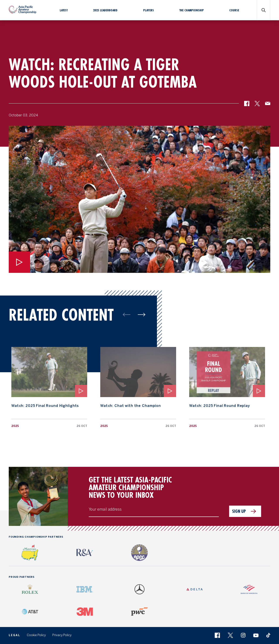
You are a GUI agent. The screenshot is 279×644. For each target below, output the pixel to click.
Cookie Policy (36, 635)
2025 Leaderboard (105, 10)
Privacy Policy (62, 635)
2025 (15, 426)
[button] (247, 105)
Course (234, 10)
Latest (64, 10)
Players (149, 10)
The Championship (192, 10)
